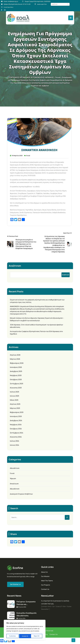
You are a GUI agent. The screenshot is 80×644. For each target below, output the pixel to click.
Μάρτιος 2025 (15, 408)
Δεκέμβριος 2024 (16, 420)
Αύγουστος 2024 (16, 437)
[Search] (67, 517)
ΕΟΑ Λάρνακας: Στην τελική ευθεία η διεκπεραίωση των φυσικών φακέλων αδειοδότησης (36, 326)
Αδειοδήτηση (15, 468)
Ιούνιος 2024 (14, 445)
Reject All (25, 636)
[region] (25, 630)
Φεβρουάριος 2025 (17, 412)
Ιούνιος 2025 (15, 396)
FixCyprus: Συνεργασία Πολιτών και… (26, 603)
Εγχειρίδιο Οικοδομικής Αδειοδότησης (27, 614)
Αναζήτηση (15, 266)
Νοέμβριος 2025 (16, 375)
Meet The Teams (47, 581)
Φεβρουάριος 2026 (17, 363)
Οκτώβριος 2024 (16, 429)
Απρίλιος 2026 (15, 355)
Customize (12, 636)
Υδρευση (13, 478)
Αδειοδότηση (15, 489)
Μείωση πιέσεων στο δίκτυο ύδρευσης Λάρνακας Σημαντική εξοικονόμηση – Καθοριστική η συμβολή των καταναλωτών (37, 319)
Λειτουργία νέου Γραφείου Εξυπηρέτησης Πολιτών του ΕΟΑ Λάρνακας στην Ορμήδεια (36, 333)
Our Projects (46, 585)
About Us (44, 572)
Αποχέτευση (14, 484)
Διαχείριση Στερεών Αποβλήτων (21, 494)
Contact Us (45, 589)
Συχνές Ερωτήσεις (9, 7)
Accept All (37, 636)
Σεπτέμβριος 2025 (17, 384)
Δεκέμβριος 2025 (16, 371)
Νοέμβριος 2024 (16, 424)
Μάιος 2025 (14, 400)
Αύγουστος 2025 (16, 388)
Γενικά (28, 155)
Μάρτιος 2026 (15, 359)
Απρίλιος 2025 (15, 404)
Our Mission (45, 576)
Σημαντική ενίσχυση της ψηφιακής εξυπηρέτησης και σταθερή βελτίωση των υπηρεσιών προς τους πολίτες (37, 301)
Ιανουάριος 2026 (16, 367)
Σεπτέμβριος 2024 (17, 433)
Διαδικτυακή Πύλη (43, 4)
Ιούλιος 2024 (15, 441)
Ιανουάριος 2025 (16, 416)
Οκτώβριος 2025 (16, 379)
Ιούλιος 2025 (15, 392)
